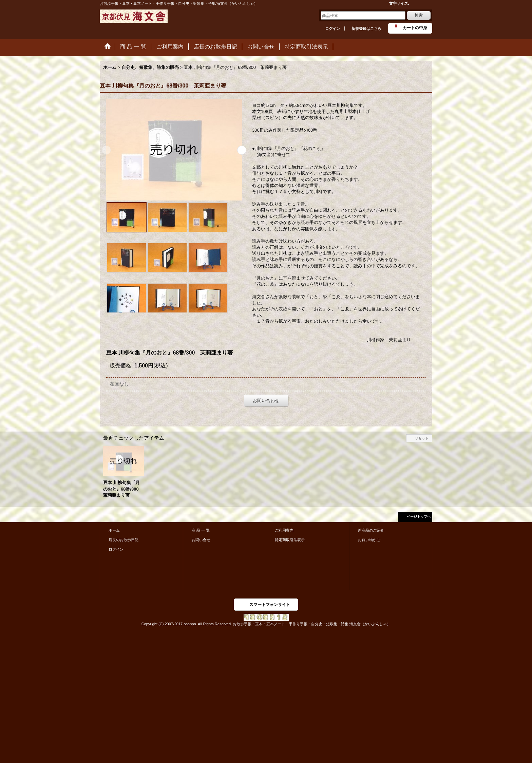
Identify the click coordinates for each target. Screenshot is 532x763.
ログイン (332, 28)
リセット (422, 438)
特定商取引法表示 (290, 540)
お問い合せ (201, 540)
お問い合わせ (266, 400)
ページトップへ (419, 517)
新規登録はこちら (366, 28)
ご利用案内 (284, 530)
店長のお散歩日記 (123, 540)
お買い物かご (369, 540)
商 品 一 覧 (201, 530)
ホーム (114, 530)
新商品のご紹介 (371, 530)
